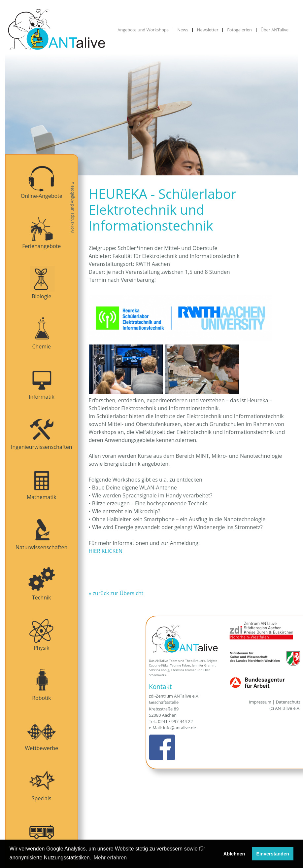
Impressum (260, 702)
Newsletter (208, 30)
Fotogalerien (239, 30)
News (183, 30)
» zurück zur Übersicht (116, 593)
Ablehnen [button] (234, 854)
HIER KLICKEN (106, 551)
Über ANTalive (274, 30)
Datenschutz (288, 702)
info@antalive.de (180, 728)
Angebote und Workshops (143, 30)
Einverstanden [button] (273, 854)
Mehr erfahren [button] (110, 858)
